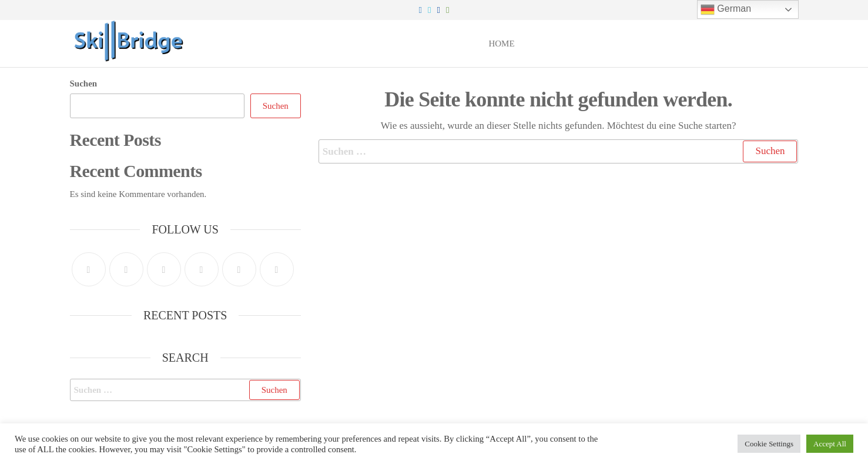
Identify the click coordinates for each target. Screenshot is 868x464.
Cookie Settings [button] (769, 444)
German (726, 9)
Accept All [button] (830, 444)
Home (501, 44)
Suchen (84, 84)
